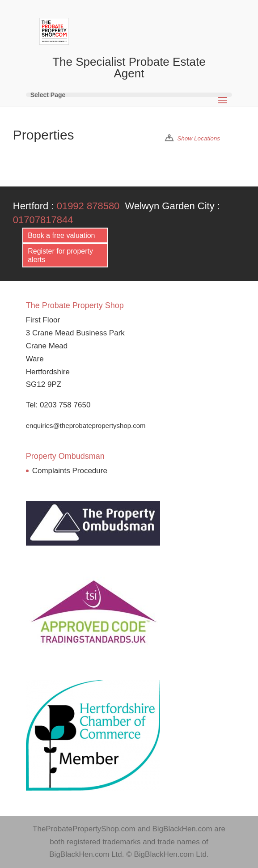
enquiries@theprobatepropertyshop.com (86, 426)
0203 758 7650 (65, 405)
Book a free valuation (61, 235)
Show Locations (199, 138)
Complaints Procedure (70, 471)
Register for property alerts (60, 255)
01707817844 (43, 220)
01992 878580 (88, 206)
